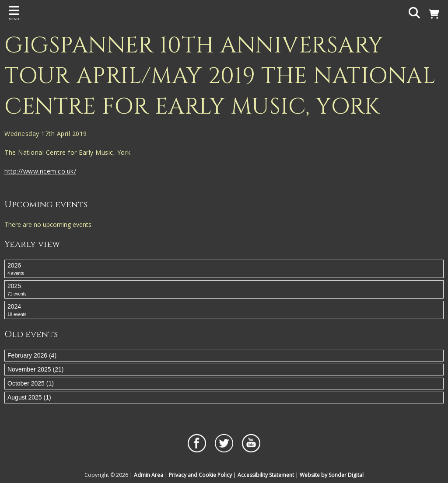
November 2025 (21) (35, 369)
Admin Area (149, 475)
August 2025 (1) (29, 397)
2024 (224, 310)
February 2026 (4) (32, 355)
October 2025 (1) (31, 383)
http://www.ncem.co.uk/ (40, 171)
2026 (224, 269)
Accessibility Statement (266, 475)
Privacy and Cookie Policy (200, 475)
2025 (224, 290)
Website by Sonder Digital (332, 475)
